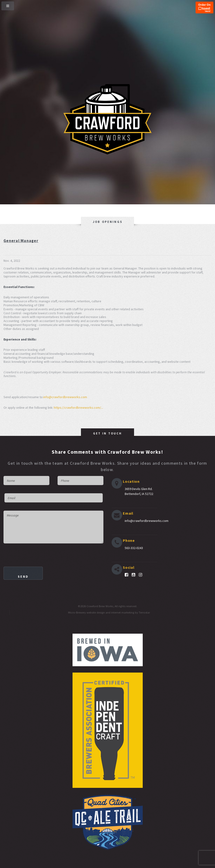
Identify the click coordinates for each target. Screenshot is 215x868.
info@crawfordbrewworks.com (65, 397)
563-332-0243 (134, 548)
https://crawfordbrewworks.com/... (78, 408)
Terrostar (144, 612)
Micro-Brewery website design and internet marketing (101, 612)
